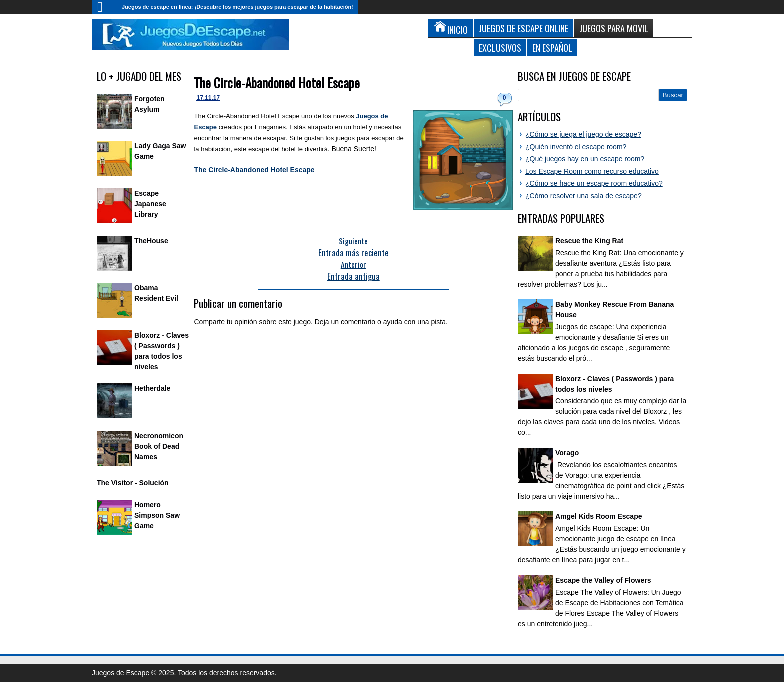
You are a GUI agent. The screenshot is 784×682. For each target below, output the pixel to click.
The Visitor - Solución (133, 483)
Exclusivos (500, 48)
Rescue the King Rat (589, 241)
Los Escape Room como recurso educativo (592, 171)
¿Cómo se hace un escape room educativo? (594, 183)
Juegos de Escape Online (524, 28)
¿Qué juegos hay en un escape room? (585, 159)
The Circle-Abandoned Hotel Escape (277, 83)
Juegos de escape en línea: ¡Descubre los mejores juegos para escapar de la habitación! (238, 7)
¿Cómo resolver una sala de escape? (584, 196)
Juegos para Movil (614, 28)
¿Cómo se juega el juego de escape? (583, 134)
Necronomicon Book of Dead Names (159, 446)
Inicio (104, 7)
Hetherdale (152, 388)
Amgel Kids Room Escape (599, 516)
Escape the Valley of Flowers (603, 580)
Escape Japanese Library (150, 204)
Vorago (567, 453)
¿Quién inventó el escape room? (576, 147)
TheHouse (151, 241)
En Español (552, 48)
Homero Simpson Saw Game (157, 515)
